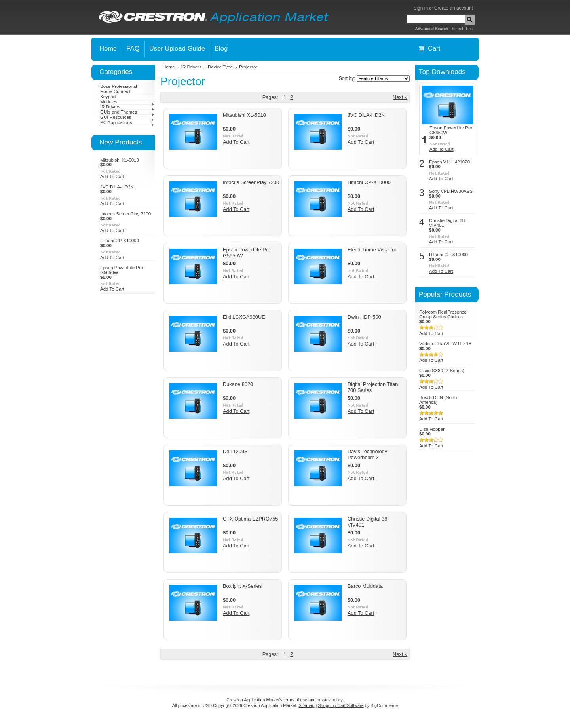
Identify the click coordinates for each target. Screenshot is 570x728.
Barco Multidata (365, 586)
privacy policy (329, 700)
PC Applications (127, 122)
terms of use (295, 700)
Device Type (220, 67)
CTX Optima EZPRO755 (250, 519)
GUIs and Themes (127, 112)
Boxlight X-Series (242, 586)
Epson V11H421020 (449, 162)
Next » (400, 97)
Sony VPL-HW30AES (451, 191)
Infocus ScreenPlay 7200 (125, 214)
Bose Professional (119, 86)
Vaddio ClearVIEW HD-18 (445, 344)
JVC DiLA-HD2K (117, 187)
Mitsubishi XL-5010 (120, 160)
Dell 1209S (235, 451)
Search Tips (462, 29)
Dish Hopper (432, 429)
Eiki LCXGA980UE (244, 317)
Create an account (454, 8)
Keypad (108, 97)
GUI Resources (127, 117)
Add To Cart (112, 177)
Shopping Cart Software (341, 705)
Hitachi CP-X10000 (120, 241)
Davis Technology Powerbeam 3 (367, 454)
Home (169, 67)
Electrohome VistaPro (372, 250)
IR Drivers (127, 107)
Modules (127, 102)
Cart (434, 48)
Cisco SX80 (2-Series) (442, 371)
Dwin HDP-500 (364, 317)
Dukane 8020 (238, 384)
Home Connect (115, 91)
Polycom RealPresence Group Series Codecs (443, 314)
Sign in (421, 8)
